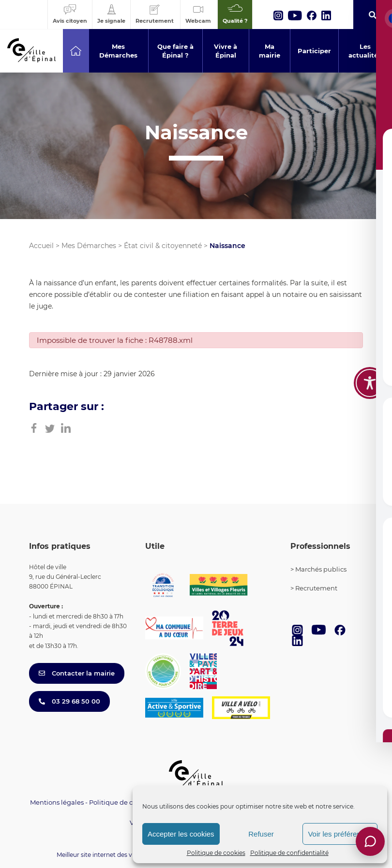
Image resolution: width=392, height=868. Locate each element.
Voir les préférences (340, 834)
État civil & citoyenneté (163, 246)
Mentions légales (57, 802)
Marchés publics (321, 569)
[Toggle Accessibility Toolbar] (370, 383)
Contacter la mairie (77, 673)
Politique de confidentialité (289, 853)
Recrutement (316, 588)
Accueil (41, 246)
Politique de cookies (216, 853)
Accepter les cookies (181, 834)
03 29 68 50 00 (69, 701)
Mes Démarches (89, 246)
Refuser (261, 834)
